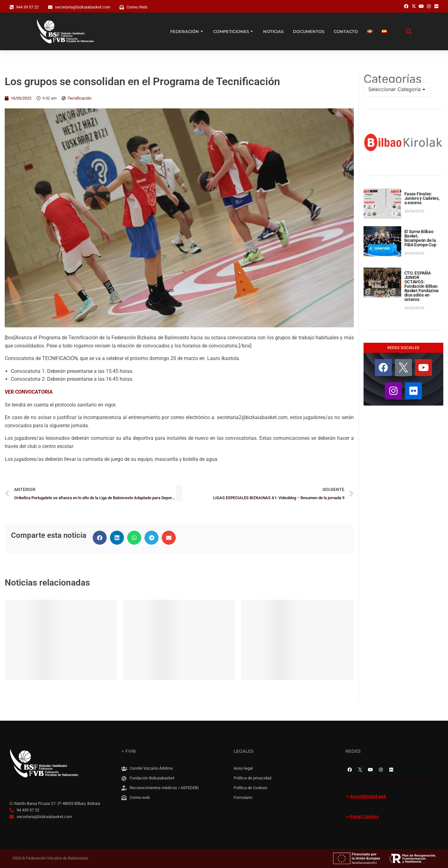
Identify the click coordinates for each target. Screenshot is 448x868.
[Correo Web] (122, 7)
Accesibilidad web (368, 797)
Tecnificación (79, 98)
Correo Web (137, 7)
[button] (100, 538)
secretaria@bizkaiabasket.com (83, 7)
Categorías (393, 79)
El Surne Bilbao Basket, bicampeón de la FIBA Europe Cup (420, 238)
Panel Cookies (364, 817)
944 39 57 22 (27, 7)
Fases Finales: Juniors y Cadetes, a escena (422, 198)
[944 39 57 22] (12, 7)
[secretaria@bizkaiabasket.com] (50, 7)
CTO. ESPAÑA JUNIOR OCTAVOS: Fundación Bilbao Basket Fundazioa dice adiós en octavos (422, 286)
